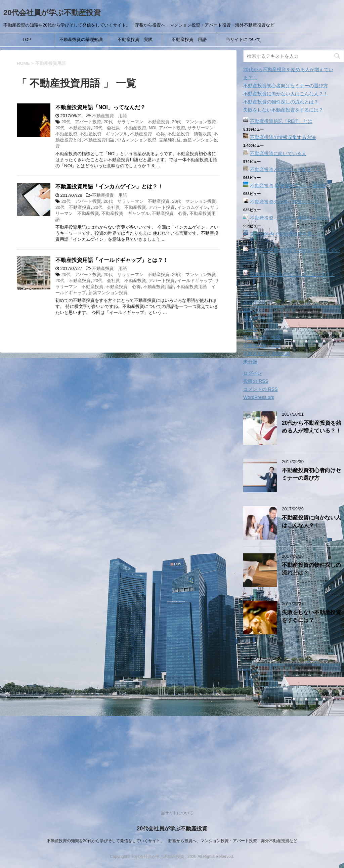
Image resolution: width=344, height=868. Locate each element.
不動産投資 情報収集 (189, 134)
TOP (27, 39)
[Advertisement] (294, 729)
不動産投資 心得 (147, 134)
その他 (250, 329)
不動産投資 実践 (135, 39)
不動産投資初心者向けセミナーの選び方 (286, 86)
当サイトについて (243, 39)
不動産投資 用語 (189, 39)
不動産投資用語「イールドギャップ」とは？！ (112, 260)
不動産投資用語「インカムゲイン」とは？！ (109, 187)
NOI (152, 128)
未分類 (250, 362)
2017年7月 (254, 318)
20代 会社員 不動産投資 (120, 128)
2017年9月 (254, 302)
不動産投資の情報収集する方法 (283, 137)
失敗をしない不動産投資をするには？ (283, 110)
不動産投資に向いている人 (278, 153)
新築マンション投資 (108, 293)
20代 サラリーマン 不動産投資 (136, 122)
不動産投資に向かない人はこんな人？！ (286, 94)
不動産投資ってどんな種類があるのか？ (292, 218)
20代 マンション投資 (194, 122)
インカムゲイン (193, 207)
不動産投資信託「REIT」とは (281, 121)
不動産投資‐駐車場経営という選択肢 (288, 186)
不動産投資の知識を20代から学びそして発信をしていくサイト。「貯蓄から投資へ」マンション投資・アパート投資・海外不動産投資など (172, 841)
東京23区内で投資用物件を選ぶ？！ (288, 234)
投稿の (256, 381)
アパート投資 (172, 128)
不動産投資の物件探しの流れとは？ (281, 102)
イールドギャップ (195, 281)
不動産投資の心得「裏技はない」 (285, 202)
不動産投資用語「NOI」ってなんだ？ (100, 107)
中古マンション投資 (137, 140)
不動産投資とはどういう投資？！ (285, 170)
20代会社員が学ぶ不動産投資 (52, 13)
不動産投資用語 (99, 140)
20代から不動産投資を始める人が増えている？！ (312, 427)
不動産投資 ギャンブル (104, 134)
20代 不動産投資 (73, 128)
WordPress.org (259, 397)
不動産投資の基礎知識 (81, 39)
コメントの (261, 389)
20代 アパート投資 (81, 122)
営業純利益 (170, 140)
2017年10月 (256, 294)
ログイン (253, 373)
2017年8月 (254, 310)
